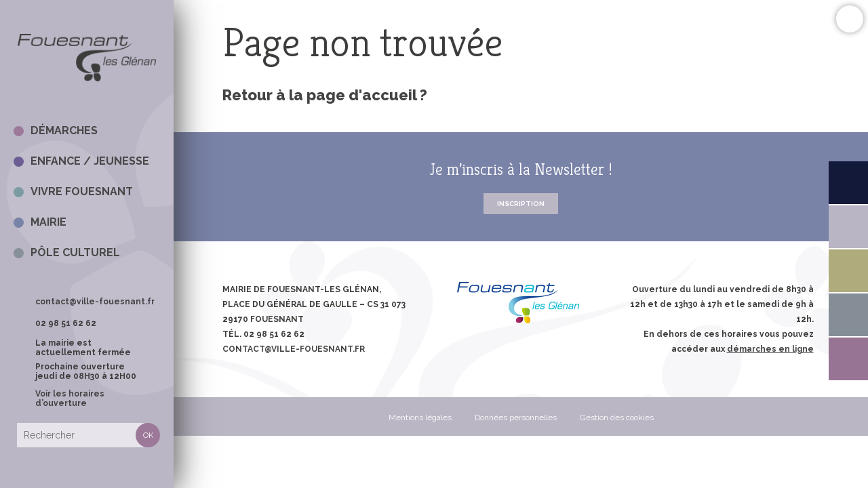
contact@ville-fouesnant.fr (95, 302)
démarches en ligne (770, 349)
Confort (849, 19)
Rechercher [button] (148, 435)
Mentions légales (420, 418)
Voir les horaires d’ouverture (70, 399)
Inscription (521, 204)
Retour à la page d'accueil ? (325, 95)
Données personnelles (516, 418)
